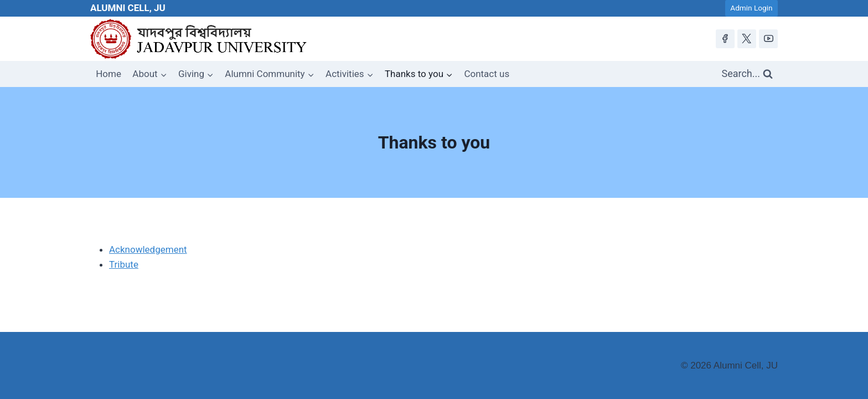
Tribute (124, 264)
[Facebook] (725, 39)
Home (108, 74)
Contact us (487, 74)
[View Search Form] (747, 74)
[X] (747, 39)
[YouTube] (768, 39)
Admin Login (751, 8)
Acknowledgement (148, 249)
